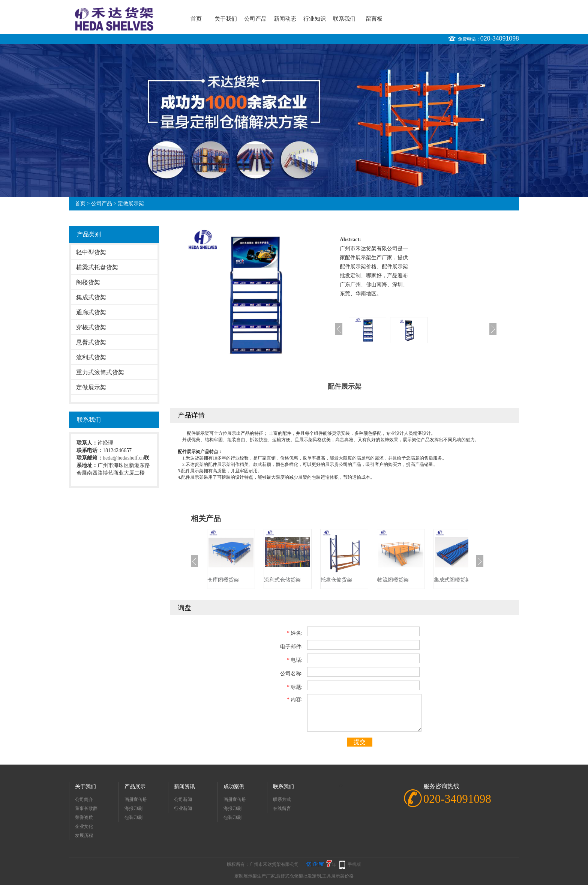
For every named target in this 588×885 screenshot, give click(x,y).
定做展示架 (131, 204)
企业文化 (84, 826)
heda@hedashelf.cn (123, 458)
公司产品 (255, 19)
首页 (196, 19)
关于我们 (226, 19)
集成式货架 (91, 297)
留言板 (374, 19)
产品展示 (135, 787)
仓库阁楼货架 (223, 580)
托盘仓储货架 (336, 580)
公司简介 (84, 799)
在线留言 (282, 808)
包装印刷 (133, 817)
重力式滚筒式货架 (100, 372)
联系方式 (282, 799)
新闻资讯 (184, 787)
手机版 (354, 864)
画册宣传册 (136, 799)
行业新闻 (183, 808)
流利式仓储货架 (282, 580)
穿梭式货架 (91, 327)
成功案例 (234, 787)
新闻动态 (285, 19)
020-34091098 (500, 38)
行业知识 (315, 19)
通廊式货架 (91, 312)
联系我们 (344, 19)
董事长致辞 (86, 808)
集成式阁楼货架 (452, 580)
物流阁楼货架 (393, 580)
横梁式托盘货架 (97, 267)
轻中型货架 (91, 252)
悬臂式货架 (91, 342)
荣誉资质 (84, 817)
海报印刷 (133, 808)
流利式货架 (91, 357)
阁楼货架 (88, 282)
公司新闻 (183, 799)
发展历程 (84, 835)
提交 (360, 742)
